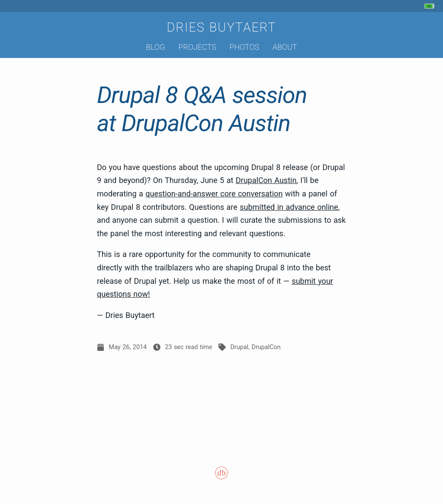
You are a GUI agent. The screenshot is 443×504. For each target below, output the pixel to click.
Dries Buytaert (221, 27)
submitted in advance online (289, 207)
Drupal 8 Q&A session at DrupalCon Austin (202, 109)
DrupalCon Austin (266, 180)
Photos (245, 47)
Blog (155, 47)
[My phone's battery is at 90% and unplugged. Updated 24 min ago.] (431, 6)
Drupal (239, 347)
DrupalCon (266, 347)
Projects (197, 47)
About (285, 47)
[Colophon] (221, 479)
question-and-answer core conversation (214, 194)
